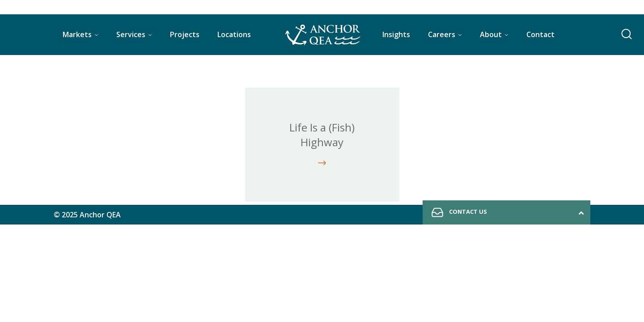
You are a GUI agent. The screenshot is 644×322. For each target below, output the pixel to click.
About (491, 34)
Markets (77, 34)
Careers (442, 34)
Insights (396, 34)
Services (131, 34)
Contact (540, 34)
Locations (234, 34)
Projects (185, 34)
